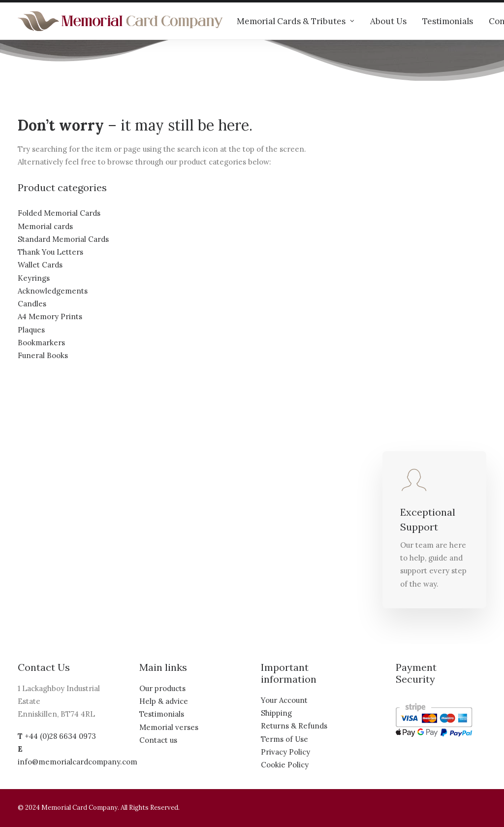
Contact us (158, 740)
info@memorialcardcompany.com (78, 762)
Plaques (31, 330)
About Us (388, 21)
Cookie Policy (285, 765)
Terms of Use (284, 739)
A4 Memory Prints (50, 316)
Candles (32, 304)
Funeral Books (43, 355)
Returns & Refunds (294, 726)
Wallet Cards (40, 265)
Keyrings (34, 278)
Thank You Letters (50, 252)
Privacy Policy (285, 752)
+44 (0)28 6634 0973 (60, 736)
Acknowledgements (53, 291)
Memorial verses (169, 727)
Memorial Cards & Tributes (296, 21)
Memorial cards (45, 226)
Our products (162, 688)
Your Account (284, 700)
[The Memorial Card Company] (121, 21)
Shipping (276, 713)
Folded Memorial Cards (59, 213)
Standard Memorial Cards (63, 239)
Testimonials (448, 21)
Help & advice (164, 701)
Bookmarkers (41, 343)
